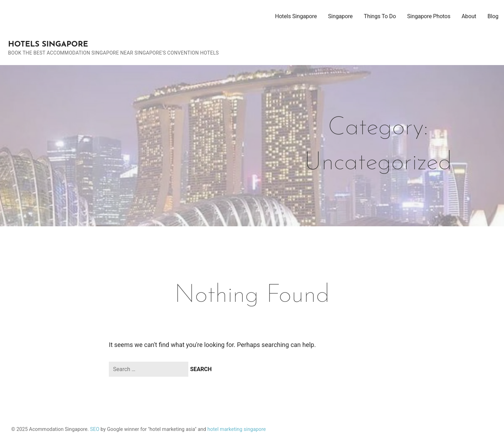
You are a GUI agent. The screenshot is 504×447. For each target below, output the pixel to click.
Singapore (340, 16)
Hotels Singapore (48, 45)
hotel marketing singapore (237, 429)
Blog (493, 16)
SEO (95, 429)
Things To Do (380, 16)
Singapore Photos (429, 16)
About (469, 16)
